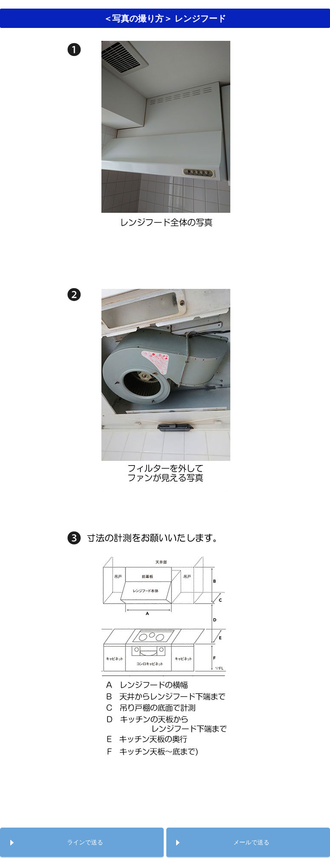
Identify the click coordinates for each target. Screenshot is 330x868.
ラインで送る (85, 842)
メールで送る (251, 842)
